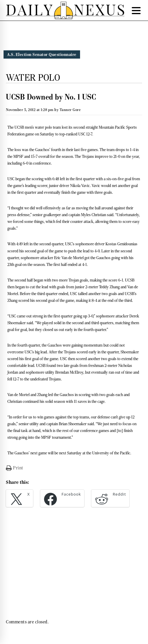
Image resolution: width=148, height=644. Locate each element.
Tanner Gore (70, 110)
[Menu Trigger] (136, 10)
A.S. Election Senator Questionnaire (42, 54)
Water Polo (33, 77)
